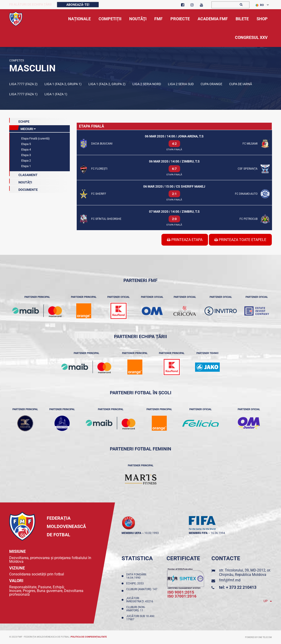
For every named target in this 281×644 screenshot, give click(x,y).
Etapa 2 (26, 161)
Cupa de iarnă (241, 84)
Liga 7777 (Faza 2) (23, 84)
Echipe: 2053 (136, 583)
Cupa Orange (211, 84)
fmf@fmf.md (230, 580)
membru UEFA (131, 533)
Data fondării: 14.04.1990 (136, 576)
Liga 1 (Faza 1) (56, 94)
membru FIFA (198, 533)
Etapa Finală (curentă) (35, 138)
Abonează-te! (78, 5)
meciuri (22, 128)
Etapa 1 (26, 166)
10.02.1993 (152, 533)
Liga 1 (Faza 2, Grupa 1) (63, 84)
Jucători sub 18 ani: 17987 (140, 618)
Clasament (23, 174)
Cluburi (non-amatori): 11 (136, 609)
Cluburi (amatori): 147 (142, 591)
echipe (19, 121)
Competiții (17, 61)
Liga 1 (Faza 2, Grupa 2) (107, 84)
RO (260, 5)
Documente (23, 189)
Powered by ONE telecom (258, 637)
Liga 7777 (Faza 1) (23, 94)
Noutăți (21, 181)
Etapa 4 (26, 149)
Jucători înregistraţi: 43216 (140, 600)
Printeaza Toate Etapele (240, 240)
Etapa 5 (26, 144)
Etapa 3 (26, 155)
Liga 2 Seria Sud (181, 84)
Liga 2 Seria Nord (147, 84)
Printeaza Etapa (185, 240)
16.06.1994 (218, 533)
